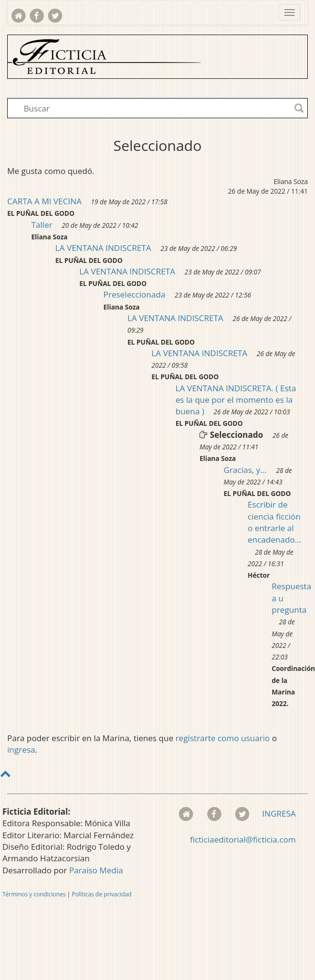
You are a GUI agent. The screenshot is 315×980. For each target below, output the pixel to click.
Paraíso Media (96, 870)
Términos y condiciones (34, 894)
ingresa (21, 750)
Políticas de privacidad (101, 894)
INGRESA (279, 813)
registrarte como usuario (223, 738)
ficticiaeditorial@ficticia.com (243, 839)
